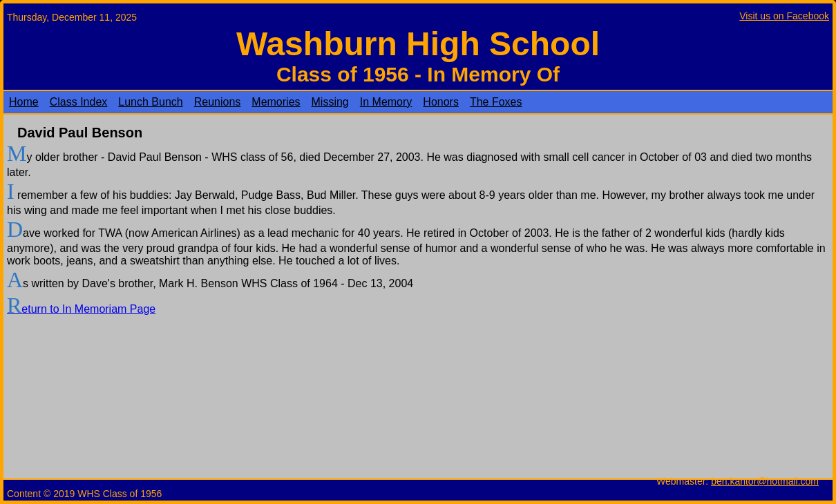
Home (24, 102)
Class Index (79, 102)
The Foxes (496, 102)
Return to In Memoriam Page (81, 309)
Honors (441, 102)
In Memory (386, 102)
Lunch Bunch (150, 102)
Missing (330, 102)
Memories (276, 102)
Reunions (218, 102)
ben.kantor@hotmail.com (765, 481)
